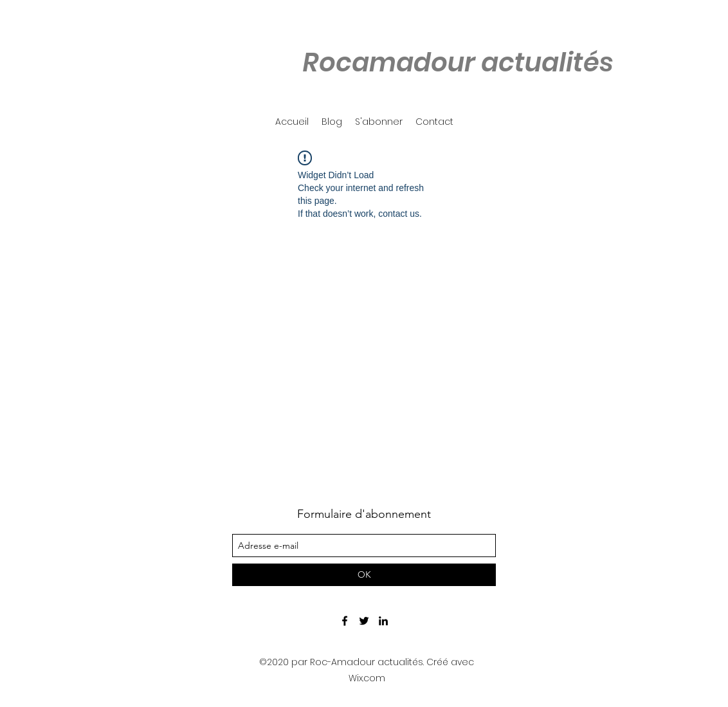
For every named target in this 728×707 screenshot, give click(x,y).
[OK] (364, 575)
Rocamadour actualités (458, 62)
